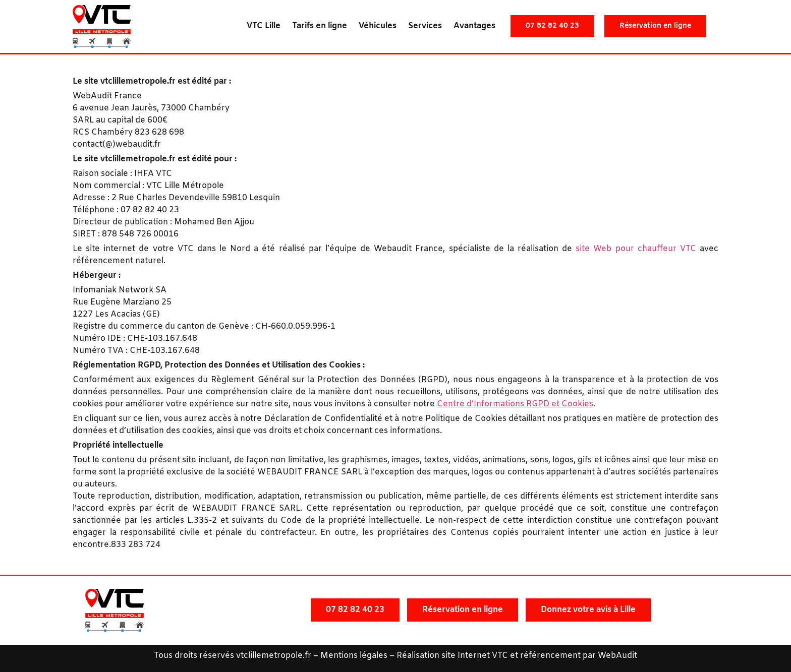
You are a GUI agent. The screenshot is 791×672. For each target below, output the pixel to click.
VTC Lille (264, 26)
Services (425, 26)
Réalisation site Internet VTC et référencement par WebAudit (517, 656)
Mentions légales (354, 656)
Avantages (474, 26)
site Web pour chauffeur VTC (636, 249)
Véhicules (378, 26)
